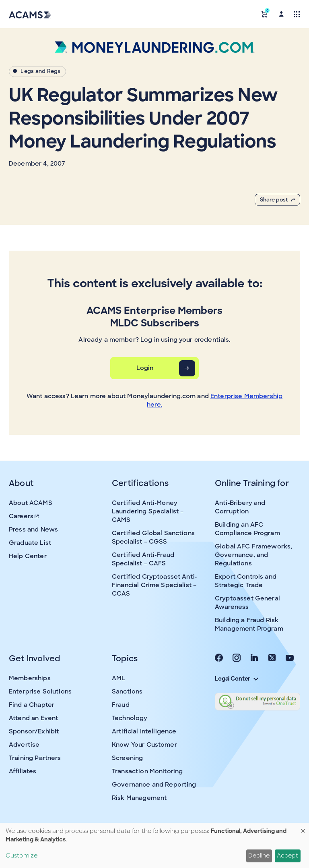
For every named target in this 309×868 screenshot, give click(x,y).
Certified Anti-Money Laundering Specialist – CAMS (148, 511)
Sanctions (127, 691)
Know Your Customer (144, 745)
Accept (287, 856)
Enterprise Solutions (40, 691)
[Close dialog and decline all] (303, 828)
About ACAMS (31, 503)
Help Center (28, 556)
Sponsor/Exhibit (34, 731)
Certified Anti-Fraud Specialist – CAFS (143, 559)
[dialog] (154, 845)
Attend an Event (33, 718)
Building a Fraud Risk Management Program (249, 624)
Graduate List (30, 543)
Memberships (30, 678)
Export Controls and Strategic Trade (246, 581)
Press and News (33, 530)
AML (118, 678)
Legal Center (237, 679)
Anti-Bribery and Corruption (240, 507)
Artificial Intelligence (144, 731)
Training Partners (35, 758)
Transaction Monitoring (147, 771)
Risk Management (139, 798)
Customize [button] (22, 856)
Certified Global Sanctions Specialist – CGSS (153, 537)
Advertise (24, 745)
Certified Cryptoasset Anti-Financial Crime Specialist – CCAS (154, 585)
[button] (265, 14)
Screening (127, 758)
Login (145, 368)
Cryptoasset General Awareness (247, 603)
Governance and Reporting (154, 785)
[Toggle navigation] (297, 14)
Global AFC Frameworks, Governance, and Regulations (253, 555)
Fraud (121, 705)
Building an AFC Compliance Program (247, 529)
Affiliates (23, 771)
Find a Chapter (32, 705)
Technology (130, 718)
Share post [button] (277, 200)
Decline (259, 856)
